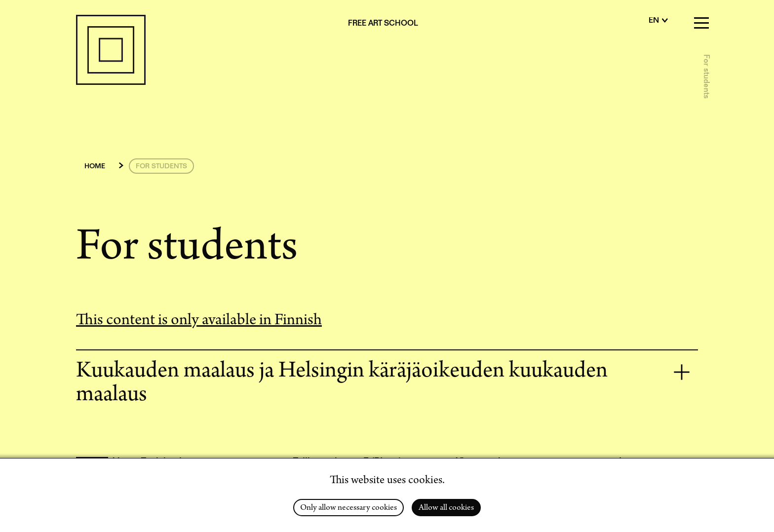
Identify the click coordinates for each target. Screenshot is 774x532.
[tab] (387, 383)
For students (705, 76)
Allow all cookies (446, 508)
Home (95, 167)
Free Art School (383, 24)
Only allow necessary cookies (348, 508)
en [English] (654, 21)
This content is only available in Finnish (199, 321)
